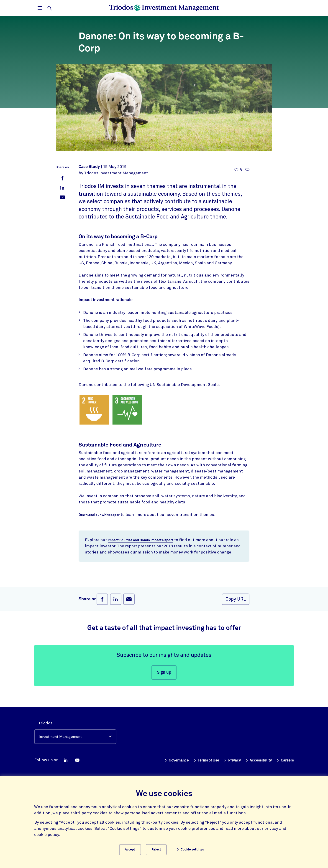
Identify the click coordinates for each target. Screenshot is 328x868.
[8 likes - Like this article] (238, 170)
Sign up (164, 679)
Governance (165, 759)
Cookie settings (196, 849)
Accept (130, 849)
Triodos (45, 721)
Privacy (227, 759)
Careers (284, 759)
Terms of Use (198, 759)
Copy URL (236, 606)
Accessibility (255, 759)
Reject (161, 849)
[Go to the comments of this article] (247, 170)
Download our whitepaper (103, 515)
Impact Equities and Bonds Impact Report (147, 540)
